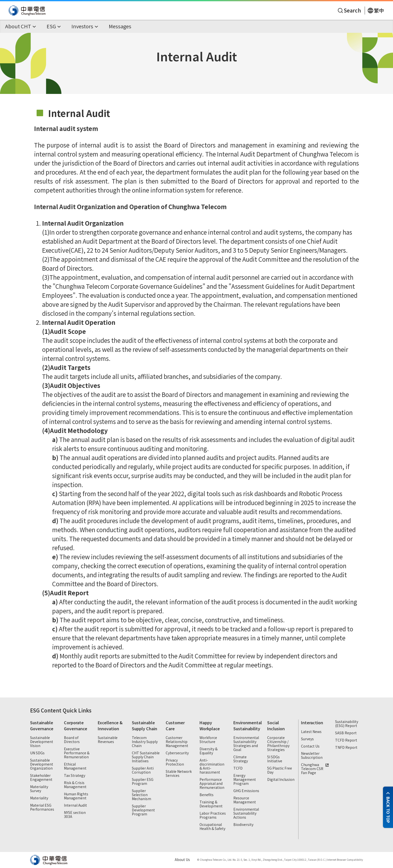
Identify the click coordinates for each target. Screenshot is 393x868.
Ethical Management (75, 766)
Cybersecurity (177, 753)
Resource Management (245, 800)
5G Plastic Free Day (280, 770)
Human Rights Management (76, 796)
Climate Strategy (241, 759)
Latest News (311, 732)
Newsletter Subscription (312, 756)
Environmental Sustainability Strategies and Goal (246, 744)
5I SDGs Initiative (275, 759)
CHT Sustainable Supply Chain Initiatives (146, 757)
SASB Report (346, 733)
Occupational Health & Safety (212, 827)
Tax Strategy (75, 776)
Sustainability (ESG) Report (347, 724)
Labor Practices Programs (213, 815)
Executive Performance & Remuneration (77, 753)
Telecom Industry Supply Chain (145, 742)
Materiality (39, 798)
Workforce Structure (208, 740)
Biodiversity (243, 825)
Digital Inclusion (281, 780)
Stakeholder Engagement (41, 778)
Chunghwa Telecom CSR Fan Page (315, 769)
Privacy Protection (175, 762)
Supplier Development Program (143, 810)
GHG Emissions (246, 791)
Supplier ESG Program (143, 782)
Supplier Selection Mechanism (141, 795)
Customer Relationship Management (177, 742)
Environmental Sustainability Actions (246, 813)
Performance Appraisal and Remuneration (212, 784)
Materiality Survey (39, 789)
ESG (35, 710)
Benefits (207, 795)
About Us (182, 859)
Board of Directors (72, 740)
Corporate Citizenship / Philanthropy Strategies (278, 744)
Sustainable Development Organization (42, 764)
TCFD (238, 768)
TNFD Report (346, 748)
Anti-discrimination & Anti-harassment (212, 766)
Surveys (307, 739)
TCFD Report (346, 740)
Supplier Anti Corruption (143, 770)
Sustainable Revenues (108, 740)
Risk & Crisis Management (75, 785)
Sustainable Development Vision (42, 742)
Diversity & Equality (209, 751)
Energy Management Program (245, 780)
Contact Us (310, 746)
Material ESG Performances (42, 807)
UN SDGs (37, 753)
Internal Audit (75, 805)
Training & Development (211, 804)
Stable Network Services (179, 774)
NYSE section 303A (75, 815)
